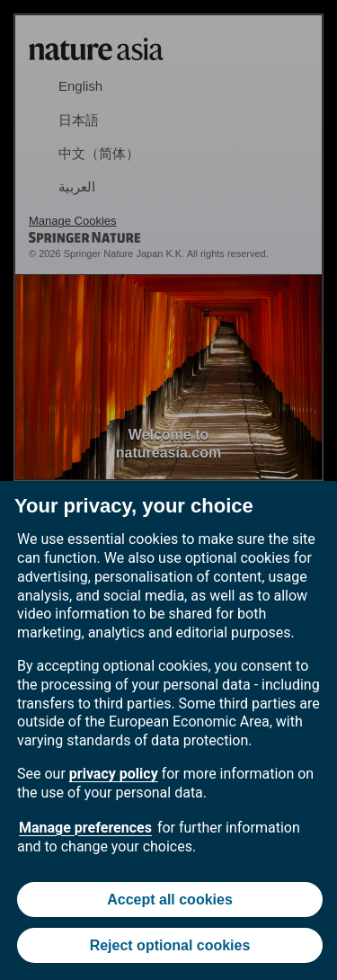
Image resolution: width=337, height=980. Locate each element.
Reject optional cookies (170, 945)
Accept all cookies (170, 900)
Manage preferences (85, 828)
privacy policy (114, 774)
